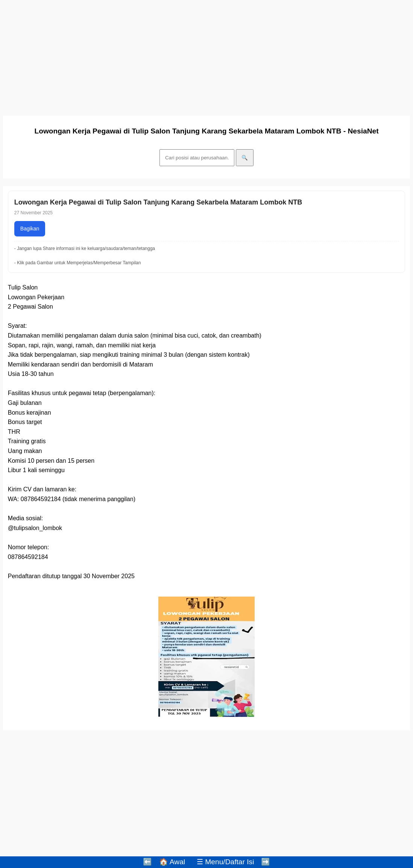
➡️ (266, 862)
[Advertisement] (206, 56)
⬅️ (147, 862)
